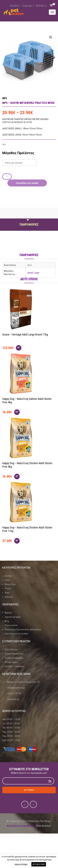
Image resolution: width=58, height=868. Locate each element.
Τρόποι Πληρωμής (14, 658)
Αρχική (8, 613)
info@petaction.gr (16, 688)
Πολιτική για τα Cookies (16, 634)
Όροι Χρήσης (11, 650)
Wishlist (40, 6)
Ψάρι (7, 593)
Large (36, 273)
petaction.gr (13, 699)
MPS (5, 98)
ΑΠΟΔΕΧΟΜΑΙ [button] (39, 864)
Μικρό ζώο (10, 584)
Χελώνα (9, 597)
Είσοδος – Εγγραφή (21, 6)
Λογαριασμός (11, 662)
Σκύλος (8, 576)
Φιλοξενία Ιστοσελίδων (21, 826)
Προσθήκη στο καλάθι (27, 183)
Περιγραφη (29, 217)
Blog (7, 621)
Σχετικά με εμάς (13, 617)
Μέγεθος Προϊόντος (18, 153)
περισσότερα (21, 864)
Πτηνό (8, 588)
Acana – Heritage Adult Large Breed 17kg (25, 334)
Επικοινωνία (11, 625)
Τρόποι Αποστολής (14, 654)
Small (30, 273)
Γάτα (7, 580)
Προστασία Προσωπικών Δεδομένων (23, 629)
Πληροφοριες (29, 225)
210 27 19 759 (14, 693)
